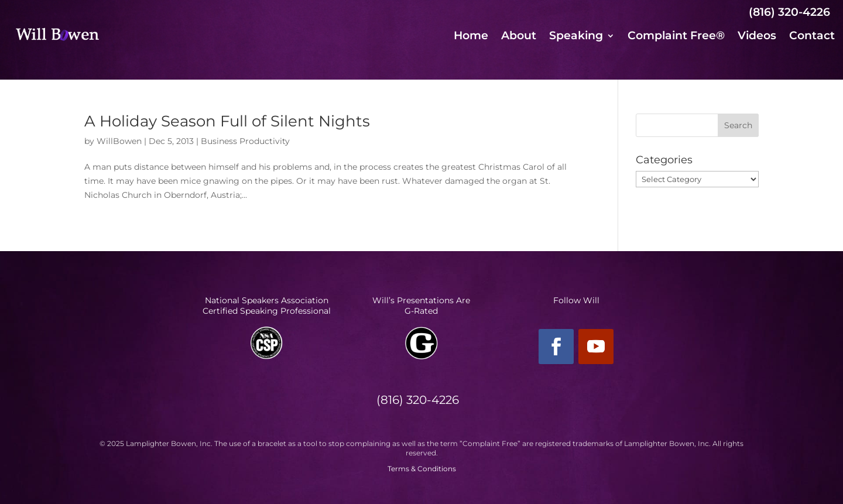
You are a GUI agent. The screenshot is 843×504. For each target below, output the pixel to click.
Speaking (576, 37)
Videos (757, 37)
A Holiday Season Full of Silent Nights (227, 121)
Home (471, 37)
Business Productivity (245, 141)
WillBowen (119, 141)
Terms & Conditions (422, 469)
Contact (812, 37)
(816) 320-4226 (789, 12)
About (519, 37)
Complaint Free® (676, 37)
